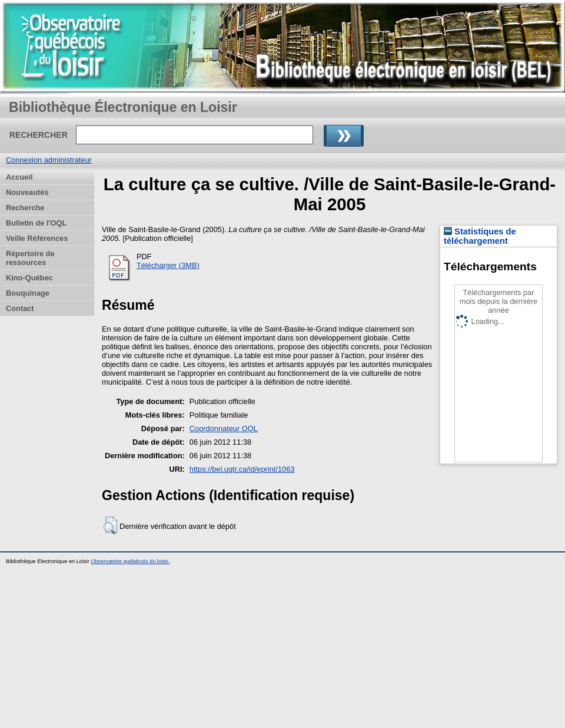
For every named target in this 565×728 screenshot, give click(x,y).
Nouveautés (27, 192)
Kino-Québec (29, 278)
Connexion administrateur (49, 160)
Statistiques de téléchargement (480, 236)
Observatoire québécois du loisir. (130, 561)
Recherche (25, 208)
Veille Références (37, 238)
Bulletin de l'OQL (36, 223)
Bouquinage (28, 293)
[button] (110, 525)
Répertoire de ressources (30, 258)
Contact (20, 308)
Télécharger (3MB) (168, 265)
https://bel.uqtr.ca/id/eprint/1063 (242, 469)
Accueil (19, 177)
